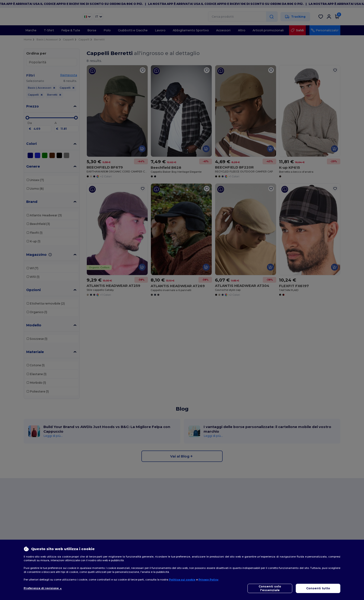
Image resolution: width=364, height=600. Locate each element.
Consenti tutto (318, 588)
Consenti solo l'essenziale (270, 588)
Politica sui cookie (182, 580)
